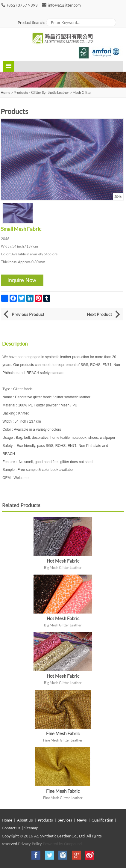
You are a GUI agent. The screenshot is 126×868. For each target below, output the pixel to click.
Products (21, 92)
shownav (8, 66)
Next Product (99, 314)
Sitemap (31, 828)
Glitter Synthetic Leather (50, 92)
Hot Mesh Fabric (63, 561)
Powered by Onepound (62, 844)
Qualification (102, 820)
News (82, 820)
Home (7, 820)
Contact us (11, 828)
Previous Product (28, 314)
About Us (25, 820)
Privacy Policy (30, 844)
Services (65, 820)
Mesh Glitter (82, 92)
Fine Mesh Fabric (63, 733)
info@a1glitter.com (64, 5)
